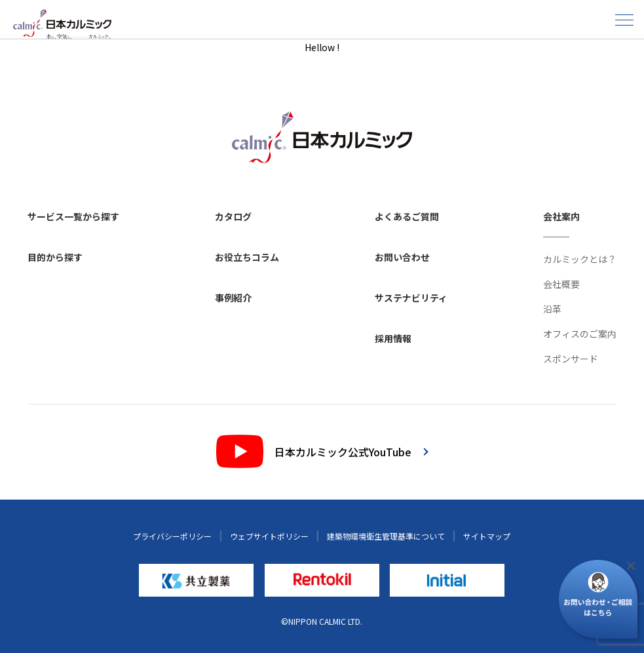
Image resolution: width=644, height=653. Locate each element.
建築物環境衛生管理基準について (386, 536)
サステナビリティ (411, 298)
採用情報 (393, 338)
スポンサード (571, 359)
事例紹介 (233, 298)
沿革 (552, 309)
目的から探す (55, 257)
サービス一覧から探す (73, 216)
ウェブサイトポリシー (269, 536)
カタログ (233, 216)
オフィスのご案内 (580, 334)
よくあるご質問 (407, 216)
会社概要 (561, 284)
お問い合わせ (402, 257)
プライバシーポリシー (172, 536)
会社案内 (561, 216)
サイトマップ (487, 536)
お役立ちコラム (247, 257)
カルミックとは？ (580, 259)
